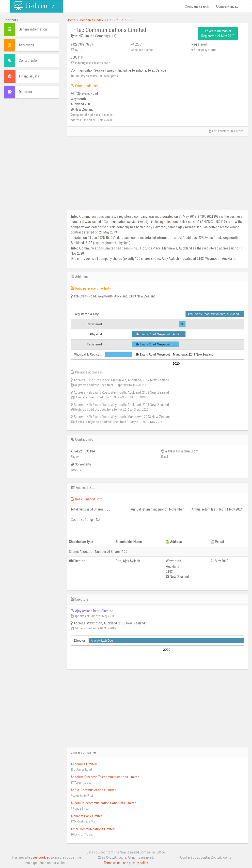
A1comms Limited (84, 764)
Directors (25, 92)
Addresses (26, 45)
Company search (197, 6)
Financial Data (29, 76)
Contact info (28, 61)
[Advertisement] (31, 177)
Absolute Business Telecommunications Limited (105, 777)
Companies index (91, 20)
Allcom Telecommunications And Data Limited (103, 803)
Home (71, 20)
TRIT (130, 20)
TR (114, 20)
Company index (227, 6)
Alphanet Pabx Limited (87, 816)
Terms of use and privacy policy (126, 863)
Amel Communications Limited (93, 829)
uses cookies (40, 857)
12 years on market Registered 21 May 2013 (218, 33)
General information (33, 29)
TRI (121, 20)
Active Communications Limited (94, 790)
